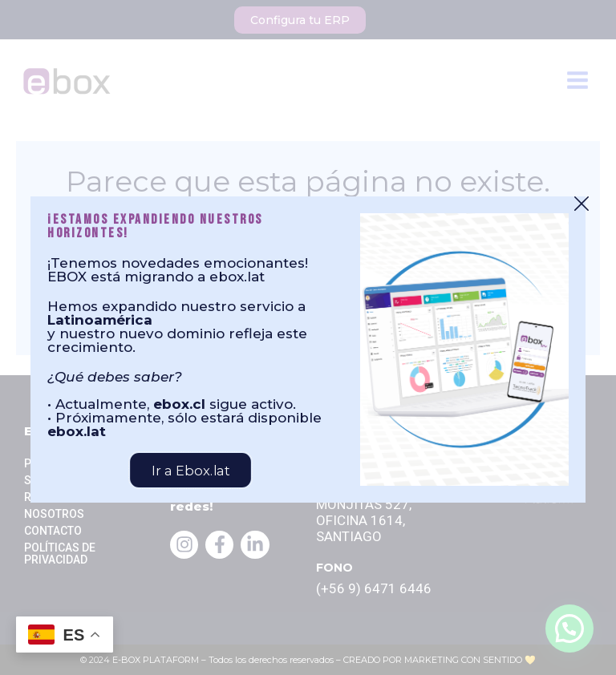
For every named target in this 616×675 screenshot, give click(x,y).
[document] (308, 337)
